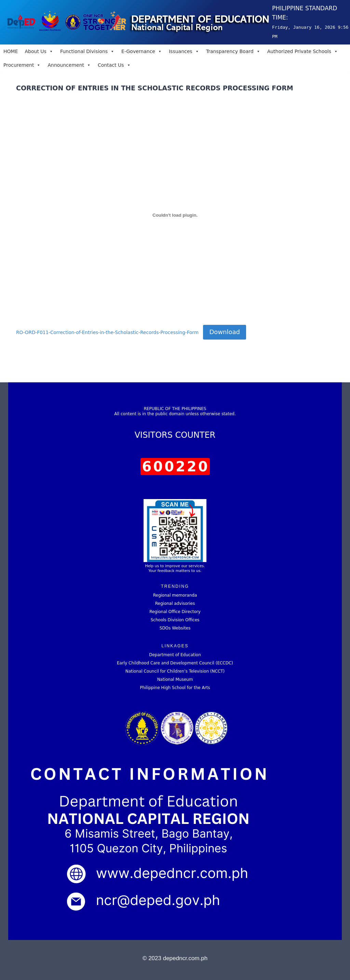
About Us (39, 51)
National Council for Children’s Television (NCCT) (175, 671)
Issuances (184, 51)
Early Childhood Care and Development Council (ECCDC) (175, 663)
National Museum (175, 679)
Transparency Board (233, 51)
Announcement (69, 65)
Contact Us (114, 65)
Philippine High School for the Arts (175, 688)
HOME (11, 51)
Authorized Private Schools (303, 51)
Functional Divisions (87, 51)
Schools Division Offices (175, 620)
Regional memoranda (175, 595)
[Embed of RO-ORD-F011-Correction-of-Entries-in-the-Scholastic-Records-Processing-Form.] (175, 215)
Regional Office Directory (175, 612)
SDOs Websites (175, 628)
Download (224, 332)
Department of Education (175, 655)
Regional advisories (175, 603)
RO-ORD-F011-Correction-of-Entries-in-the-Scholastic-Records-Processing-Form (107, 332)
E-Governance (142, 51)
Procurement (22, 65)
